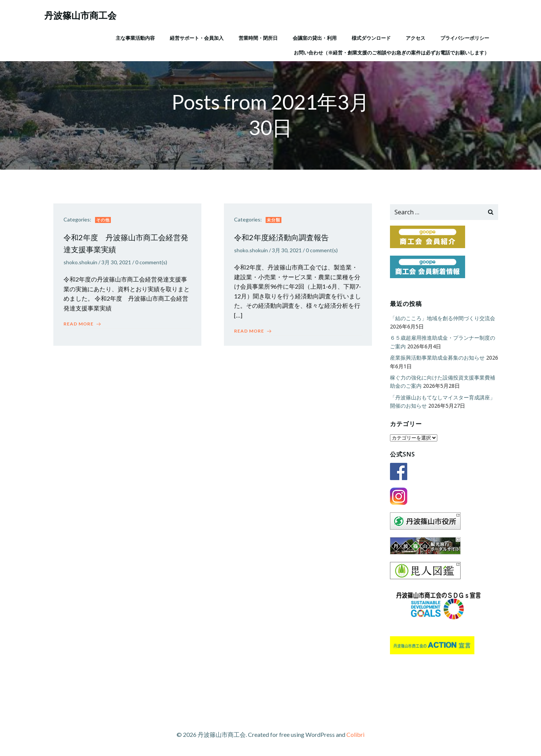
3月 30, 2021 (117, 264)
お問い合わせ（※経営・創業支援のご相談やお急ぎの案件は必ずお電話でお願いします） (391, 52)
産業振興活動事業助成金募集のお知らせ (437, 358)
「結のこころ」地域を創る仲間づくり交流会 (442, 319)
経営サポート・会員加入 (196, 37)
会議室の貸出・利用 (314, 37)
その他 (104, 221)
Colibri (355, 734)
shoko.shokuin (82, 264)
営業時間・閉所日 (258, 37)
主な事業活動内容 (135, 37)
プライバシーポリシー (464, 37)
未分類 (275, 221)
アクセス (415, 37)
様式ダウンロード (371, 37)
